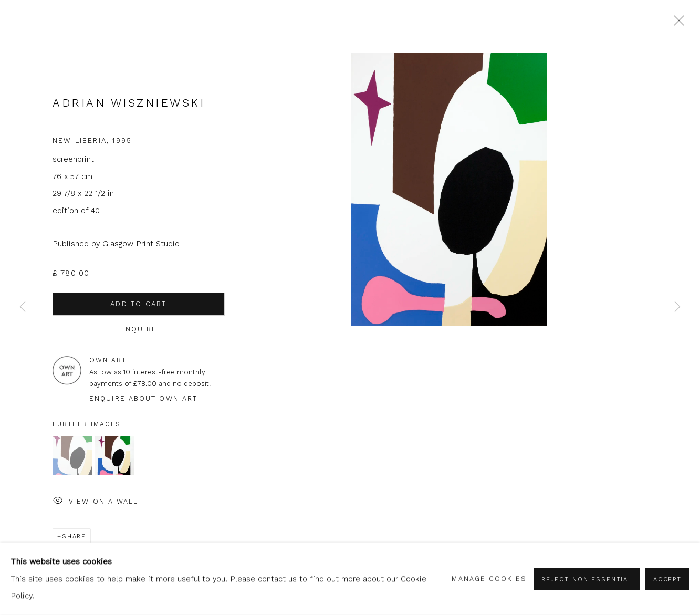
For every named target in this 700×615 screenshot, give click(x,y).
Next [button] (677, 308)
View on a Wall (96, 502)
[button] (72, 456)
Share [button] (74, 536)
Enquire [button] (139, 329)
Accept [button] (667, 579)
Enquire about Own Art (143, 398)
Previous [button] (23, 308)
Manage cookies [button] (489, 578)
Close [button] (676, 24)
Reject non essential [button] (587, 579)
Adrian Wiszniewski (129, 103)
